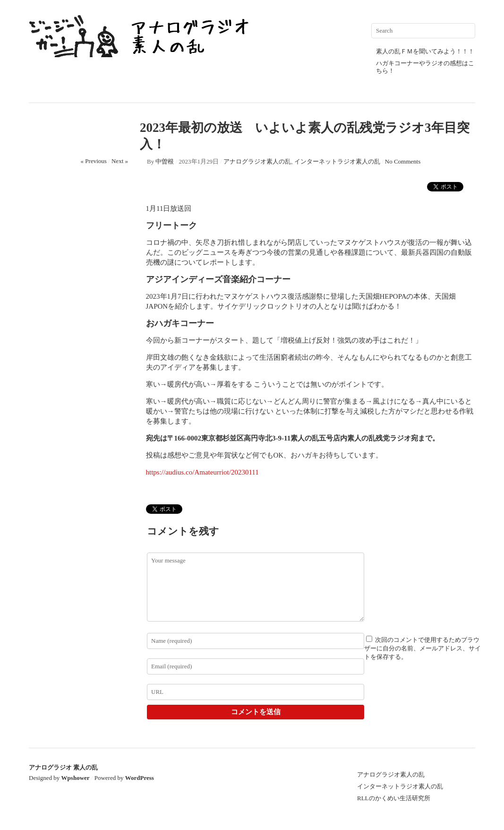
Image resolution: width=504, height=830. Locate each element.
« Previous (94, 161)
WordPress (140, 778)
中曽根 (165, 161)
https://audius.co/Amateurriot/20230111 (202, 472)
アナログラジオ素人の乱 (257, 161)
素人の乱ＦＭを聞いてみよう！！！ (425, 51)
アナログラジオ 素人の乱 (63, 767)
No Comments (403, 161)
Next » (120, 161)
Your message (256, 587)
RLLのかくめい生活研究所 (394, 798)
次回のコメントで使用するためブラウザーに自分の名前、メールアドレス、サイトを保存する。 (423, 648)
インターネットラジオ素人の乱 (337, 161)
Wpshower (76, 778)
